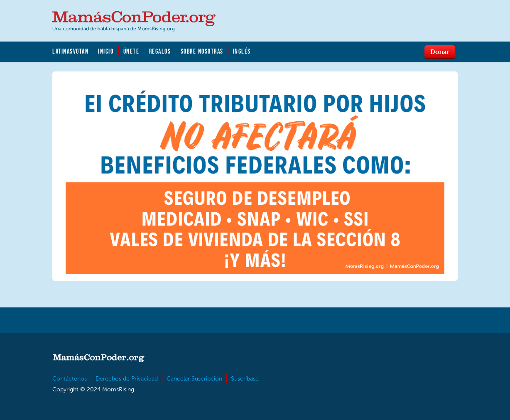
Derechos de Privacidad (127, 379)
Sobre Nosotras (202, 51)
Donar (440, 52)
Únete (131, 51)
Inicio (106, 51)
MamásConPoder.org (134, 21)
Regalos (160, 51)
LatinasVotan (70, 51)
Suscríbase (245, 379)
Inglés (242, 51)
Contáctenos (70, 379)
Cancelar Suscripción (194, 379)
